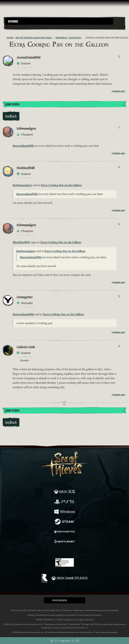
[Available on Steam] (64, 522)
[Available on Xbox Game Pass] (64, 532)
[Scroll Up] (56, 641)
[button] (59, 21)
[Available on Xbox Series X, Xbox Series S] (64, 492)
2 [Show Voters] (119, 57)
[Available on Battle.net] (64, 542)
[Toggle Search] (10, 27)
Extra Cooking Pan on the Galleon (61, 185)
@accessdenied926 (23, 146)
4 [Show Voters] (119, 167)
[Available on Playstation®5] (64, 502)
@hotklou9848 (21, 242)
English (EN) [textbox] (60, 600)
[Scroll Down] (73, 641)
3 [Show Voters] (119, 224)
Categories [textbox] (13, 21)
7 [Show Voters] (119, 128)
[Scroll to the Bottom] (77, 641)
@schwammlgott (22, 185)
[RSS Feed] (5, 38)
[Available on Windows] (64, 512)
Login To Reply (12, 105)
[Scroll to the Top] (52, 641)
